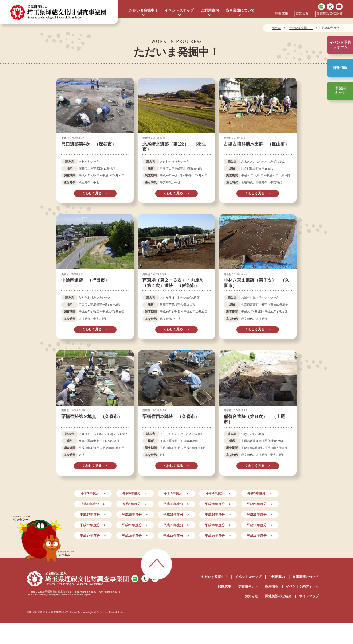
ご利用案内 (210, 10)
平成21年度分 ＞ (135, 525)
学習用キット (340, 91)
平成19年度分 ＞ (218, 525)
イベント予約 (340, 45)
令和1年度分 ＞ (135, 504)
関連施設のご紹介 (330, 14)
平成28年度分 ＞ (260, 504)
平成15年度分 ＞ (176, 536)
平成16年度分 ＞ (135, 536)
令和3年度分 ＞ (260, 493)
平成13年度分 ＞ (260, 536)
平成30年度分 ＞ (176, 504)
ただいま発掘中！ (144, 10)
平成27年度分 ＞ (93, 515)
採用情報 (340, 68)
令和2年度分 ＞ (93, 504)
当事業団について (240, 10)
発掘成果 (282, 14)
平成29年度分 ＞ (218, 504)
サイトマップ (309, 596)
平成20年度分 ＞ (176, 525)
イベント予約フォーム (302, 586)
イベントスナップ (179, 10)
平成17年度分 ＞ (93, 536)
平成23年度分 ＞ (260, 515)
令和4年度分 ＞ (218, 493)
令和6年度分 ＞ (135, 493)
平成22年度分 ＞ (93, 525)
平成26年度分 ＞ (135, 515)
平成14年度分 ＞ (218, 536)
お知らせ (302, 14)
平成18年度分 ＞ (260, 525)
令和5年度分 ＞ (176, 493)
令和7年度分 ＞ (93, 493)
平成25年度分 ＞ (176, 515)
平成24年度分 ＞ (218, 515)
